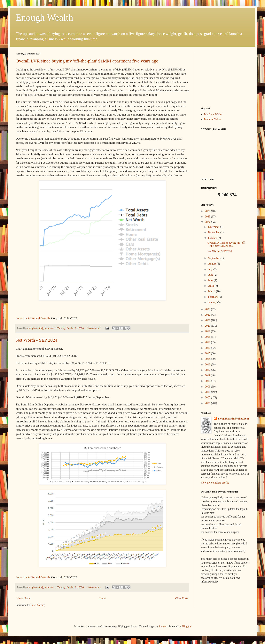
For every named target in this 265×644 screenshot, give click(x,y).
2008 (208, 392)
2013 (208, 365)
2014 (208, 359)
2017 (208, 342)
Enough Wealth (44, 17)
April (211, 286)
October (213, 238)
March (212, 291)
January (213, 302)
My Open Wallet (213, 114)
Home (103, 598)
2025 (208, 217)
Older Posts (182, 598)
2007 (208, 398)
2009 (208, 387)
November (214, 232)
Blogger (187, 627)
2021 (208, 320)
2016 (208, 348)
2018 (208, 337)
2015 (208, 353)
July (211, 269)
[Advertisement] (225, 77)
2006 (208, 403)
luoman (163, 627)
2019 (208, 331)
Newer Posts (23, 598)
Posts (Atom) (38, 605)
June (211, 275)
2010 (208, 381)
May (211, 280)
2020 (208, 326)
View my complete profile (215, 483)
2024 (208, 222)
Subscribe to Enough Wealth (33, 318)
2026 (208, 211)
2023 (208, 309)
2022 (208, 315)
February (213, 297)
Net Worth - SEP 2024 (36, 340)
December (214, 227)
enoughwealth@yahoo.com (233, 419)
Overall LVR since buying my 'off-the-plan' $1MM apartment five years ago (87, 61)
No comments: (94, 328)
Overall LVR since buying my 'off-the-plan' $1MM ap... (226, 244)
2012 (208, 370)
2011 (208, 375)
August (212, 264)
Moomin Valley (213, 119)
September (214, 258)
